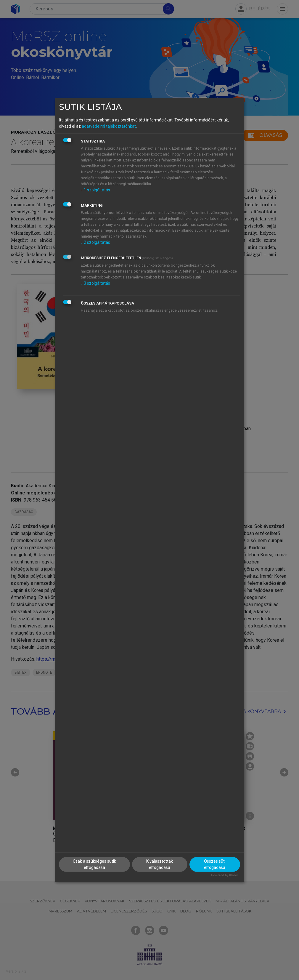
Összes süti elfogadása (215, 864)
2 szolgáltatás (95, 242)
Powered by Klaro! (224, 875)
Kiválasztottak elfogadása (160, 864)
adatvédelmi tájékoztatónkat (109, 126)
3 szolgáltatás (95, 283)
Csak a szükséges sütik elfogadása (94, 864)
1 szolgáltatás (95, 190)
